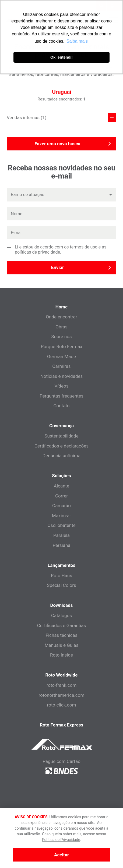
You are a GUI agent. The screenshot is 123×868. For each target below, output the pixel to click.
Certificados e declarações (61, 446)
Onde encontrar (61, 317)
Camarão (61, 506)
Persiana (61, 545)
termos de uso (84, 247)
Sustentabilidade (61, 436)
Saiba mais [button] (77, 41)
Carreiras (61, 366)
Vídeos (61, 386)
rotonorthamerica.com (62, 695)
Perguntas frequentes (61, 396)
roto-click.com (62, 705)
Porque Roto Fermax (61, 346)
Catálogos (61, 615)
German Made (61, 356)
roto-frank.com (62, 685)
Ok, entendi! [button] (61, 57)
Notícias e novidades (62, 376)
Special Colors (61, 585)
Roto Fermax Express (62, 725)
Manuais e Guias (62, 645)
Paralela (61, 535)
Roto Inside (61, 655)
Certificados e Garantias (62, 625)
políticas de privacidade (37, 252)
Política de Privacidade (61, 840)
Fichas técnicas (62, 635)
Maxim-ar (61, 516)
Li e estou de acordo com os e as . (61, 250)
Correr (61, 496)
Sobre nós (61, 337)
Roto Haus (61, 576)
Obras (61, 327)
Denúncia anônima (61, 456)
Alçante (61, 486)
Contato (61, 406)
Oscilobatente (61, 525)
